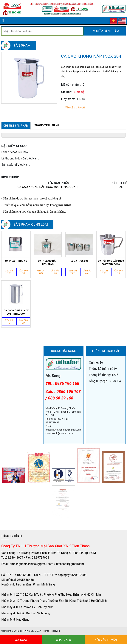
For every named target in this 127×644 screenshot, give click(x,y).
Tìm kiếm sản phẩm (104, 31)
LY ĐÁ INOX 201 (79, 261)
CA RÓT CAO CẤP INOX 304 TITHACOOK (111, 263)
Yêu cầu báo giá (75, 107)
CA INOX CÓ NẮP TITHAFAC (48, 263)
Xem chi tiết (9, 272)
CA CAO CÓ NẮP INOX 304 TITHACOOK (16, 312)
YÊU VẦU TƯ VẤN (106, 640)
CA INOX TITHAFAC (16, 261)
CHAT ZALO (63, 640)
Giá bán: (67, 92)
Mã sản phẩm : (71, 85)
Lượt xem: (68, 99)
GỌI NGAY (21, 640)
